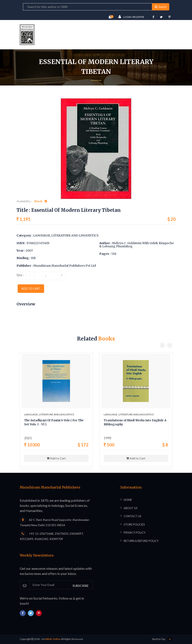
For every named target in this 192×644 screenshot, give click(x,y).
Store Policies (134, 524)
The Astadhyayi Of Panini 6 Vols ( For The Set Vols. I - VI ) (54, 422)
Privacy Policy (135, 533)
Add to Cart (56, 458)
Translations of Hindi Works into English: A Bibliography (135, 422)
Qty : (20, 275)
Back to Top (162, 639)
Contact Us (132, 516)
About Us (131, 508)
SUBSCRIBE (81, 586)
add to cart (31, 289)
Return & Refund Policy (141, 541)
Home (68, 87)
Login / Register (131, 17)
